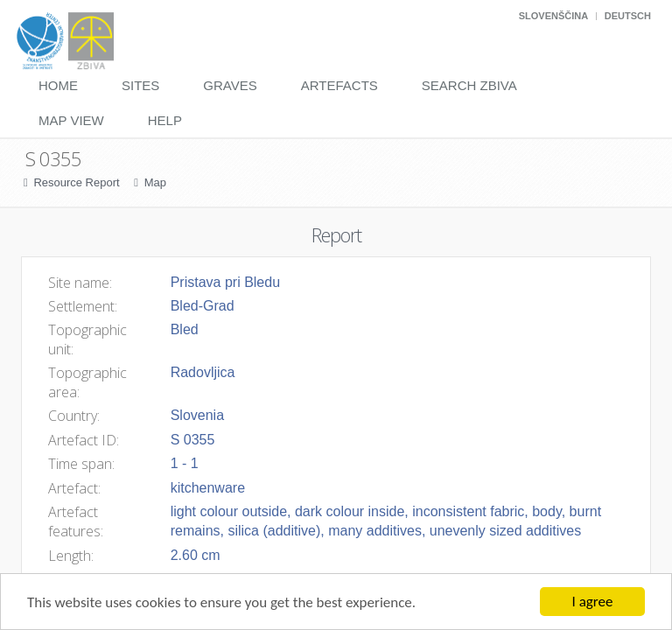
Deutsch (628, 16)
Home (58, 85)
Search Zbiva (469, 85)
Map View (71, 120)
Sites (140, 85)
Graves (230, 85)
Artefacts (339, 85)
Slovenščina (553, 16)
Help (165, 120)
